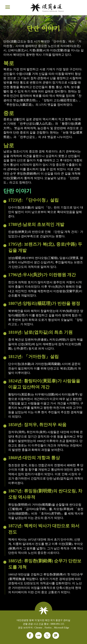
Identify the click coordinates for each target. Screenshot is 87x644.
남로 (9, 145)
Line (38, 635)
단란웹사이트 (47, 8)
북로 (9, 63)
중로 (9, 113)
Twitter (47, 635)
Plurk (56, 635)
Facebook (30, 635)
